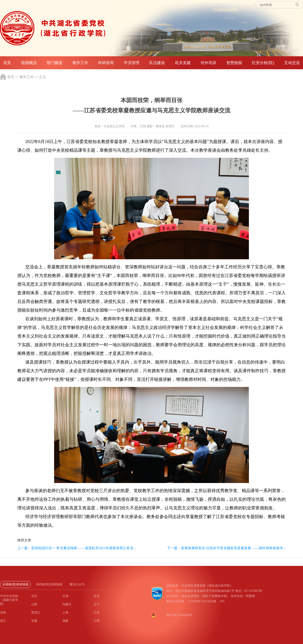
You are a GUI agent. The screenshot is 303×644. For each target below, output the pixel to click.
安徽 (34, 621)
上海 (65, 613)
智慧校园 (234, 63)
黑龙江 (36, 613)
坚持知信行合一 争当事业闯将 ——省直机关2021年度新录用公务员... (84, 548)
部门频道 (55, 63)
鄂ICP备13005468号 (179, 615)
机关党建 (183, 63)
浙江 (3, 621)
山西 (34, 604)
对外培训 (208, 63)
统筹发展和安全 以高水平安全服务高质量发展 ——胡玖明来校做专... (233, 548)
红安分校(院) (263, 63)
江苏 (97, 613)
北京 (34, 596)
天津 (65, 596)
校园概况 (29, 63)
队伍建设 (157, 63)
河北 (97, 596)
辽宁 (97, 604)
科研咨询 (106, 63)
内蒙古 (67, 604)
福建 (65, 621)
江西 (97, 621)
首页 (7, 63)
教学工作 (80, 63)
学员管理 (132, 63)
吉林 (3, 613)
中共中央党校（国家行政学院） (9, 600)
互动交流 (292, 63)
